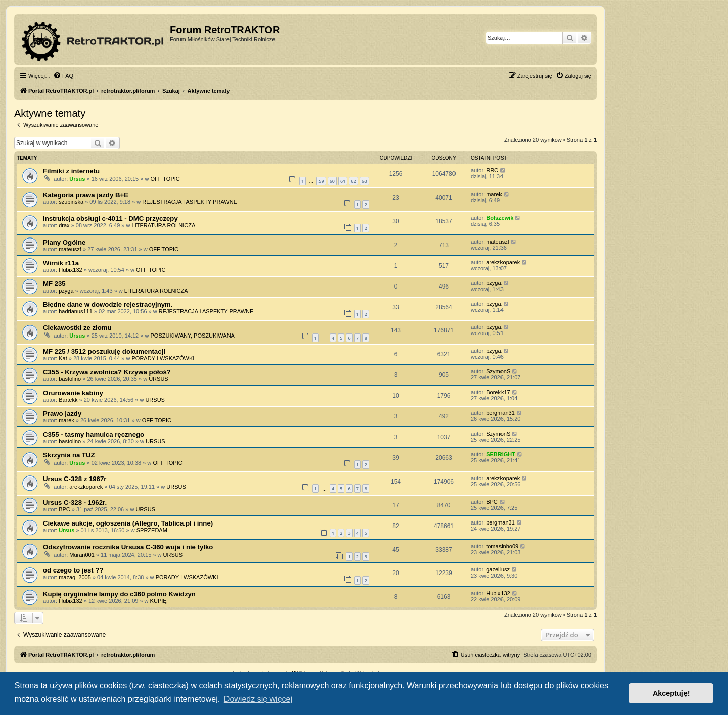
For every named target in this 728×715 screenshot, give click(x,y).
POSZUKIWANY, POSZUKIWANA (192, 336)
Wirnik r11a (61, 263)
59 (321, 181)
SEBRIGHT (501, 454)
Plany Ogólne (64, 242)
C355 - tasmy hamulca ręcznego (94, 434)
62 (353, 181)
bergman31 (500, 413)
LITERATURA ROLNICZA (164, 225)
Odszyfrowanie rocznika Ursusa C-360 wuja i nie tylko (128, 547)
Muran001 (82, 555)
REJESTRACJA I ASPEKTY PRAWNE (190, 202)
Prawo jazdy (62, 414)
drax (64, 225)
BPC (64, 509)
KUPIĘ (158, 601)
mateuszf (70, 249)
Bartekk (68, 400)
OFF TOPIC (165, 179)
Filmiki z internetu (71, 171)
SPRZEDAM (152, 530)
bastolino (70, 379)
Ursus (77, 179)
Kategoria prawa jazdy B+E (86, 195)
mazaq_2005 (75, 577)
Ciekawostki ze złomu (77, 328)
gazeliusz (498, 569)
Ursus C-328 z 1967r (75, 479)
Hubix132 (70, 270)
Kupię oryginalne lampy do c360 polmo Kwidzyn (119, 594)
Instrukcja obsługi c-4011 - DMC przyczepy (110, 219)
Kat (63, 358)
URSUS (158, 379)
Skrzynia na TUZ (69, 455)
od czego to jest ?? (73, 570)
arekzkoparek (503, 262)
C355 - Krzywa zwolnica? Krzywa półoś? (107, 372)
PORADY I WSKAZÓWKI (163, 358)
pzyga (66, 291)
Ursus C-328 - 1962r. (75, 503)
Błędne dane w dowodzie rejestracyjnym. (108, 304)
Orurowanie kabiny (73, 393)
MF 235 (54, 284)
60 (332, 181)
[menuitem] (63, 76)
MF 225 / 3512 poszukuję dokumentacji (104, 351)
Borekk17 (498, 392)
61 (343, 181)
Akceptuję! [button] (671, 693)
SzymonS (498, 371)
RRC (492, 170)
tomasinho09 (502, 546)
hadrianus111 (76, 311)
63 (365, 181)
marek (494, 194)
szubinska (71, 202)
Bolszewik (500, 218)
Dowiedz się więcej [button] (258, 699)
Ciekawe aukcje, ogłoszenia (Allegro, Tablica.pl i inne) (128, 523)
